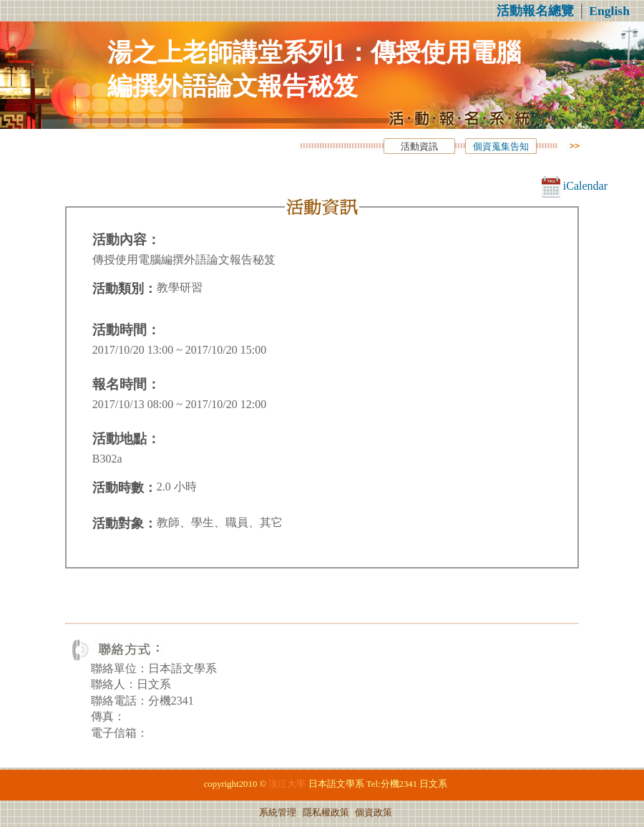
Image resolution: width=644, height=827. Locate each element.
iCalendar (575, 186)
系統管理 (278, 813)
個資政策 (374, 813)
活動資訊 (419, 147)
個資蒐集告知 (501, 147)
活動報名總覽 (535, 11)
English (609, 11)
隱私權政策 (326, 813)
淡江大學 (287, 784)
